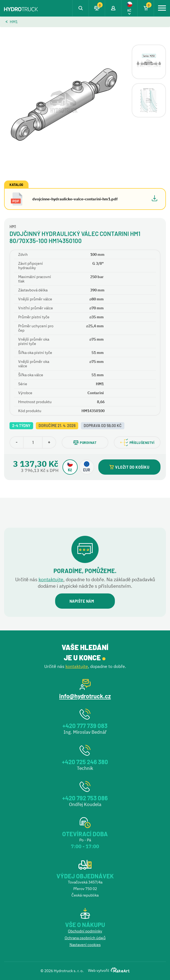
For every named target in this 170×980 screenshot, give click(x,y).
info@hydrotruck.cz (85, 696)
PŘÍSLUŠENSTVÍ (137, 442)
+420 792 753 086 (85, 798)
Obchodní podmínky (85, 931)
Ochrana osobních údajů (85, 938)
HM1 (14, 22)
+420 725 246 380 (85, 762)
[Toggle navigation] (162, 8)
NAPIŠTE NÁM (85, 601)
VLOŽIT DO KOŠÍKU (129, 467)
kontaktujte (51, 579)
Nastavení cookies (85, 945)
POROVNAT (85, 443)
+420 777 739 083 (85, 726)
